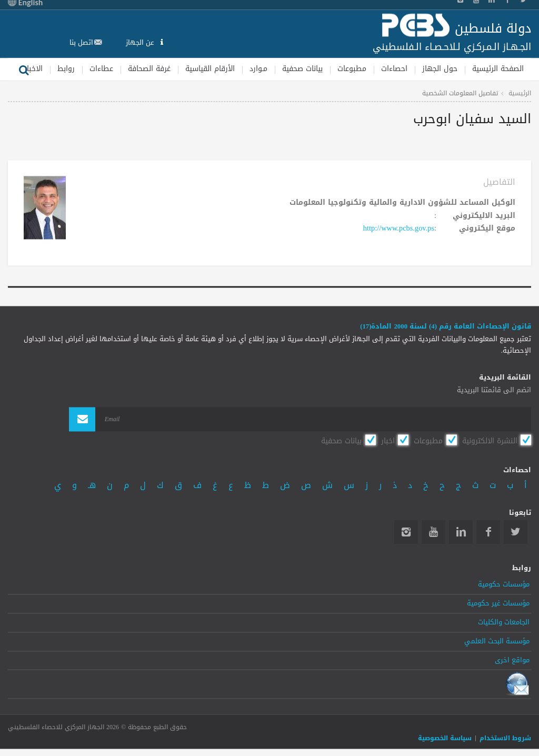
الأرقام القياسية (210, 69)
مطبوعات (352, 69)
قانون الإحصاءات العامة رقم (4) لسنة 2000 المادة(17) (446, 326)
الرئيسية (520, 93)
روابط (66, 69)
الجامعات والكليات (504, 623)
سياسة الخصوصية (445, 738)
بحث (24, 69)
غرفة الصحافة (149, 69)
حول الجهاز (440, 69)
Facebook (488, 533)
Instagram (406, 533)
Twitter (516, 533)
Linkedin (461, 533)
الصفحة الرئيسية (498, 69)
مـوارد (258, 69)
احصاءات (394, 69)
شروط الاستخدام (505, 738)
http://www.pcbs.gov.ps (399, 229)
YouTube (433, 533)
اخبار (388, 441)
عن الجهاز (141, 42)
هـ (92, 485)
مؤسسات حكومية (504, 585)
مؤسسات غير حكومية (498, 604)
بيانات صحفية (302, 69)
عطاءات (101, 69)
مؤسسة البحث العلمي (497, 641)
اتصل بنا (81, 42)
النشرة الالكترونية (490, 441)
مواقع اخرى (512, 660)
